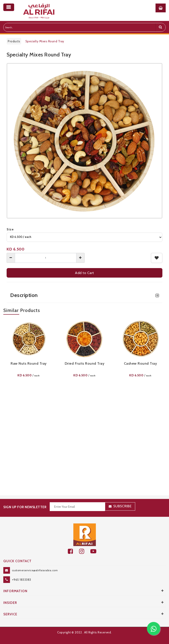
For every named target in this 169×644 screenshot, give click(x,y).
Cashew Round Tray (141, 363)
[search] (160, 27)
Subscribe (122, 506)
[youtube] (96, 551)
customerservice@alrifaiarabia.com (35, 570)
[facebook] (73, 551)
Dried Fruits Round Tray (85, 363)
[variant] (84, 237)
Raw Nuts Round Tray (29, 363)
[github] (85, 551)
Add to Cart (84, 273)
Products (14, 41)
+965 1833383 (22, 580)
